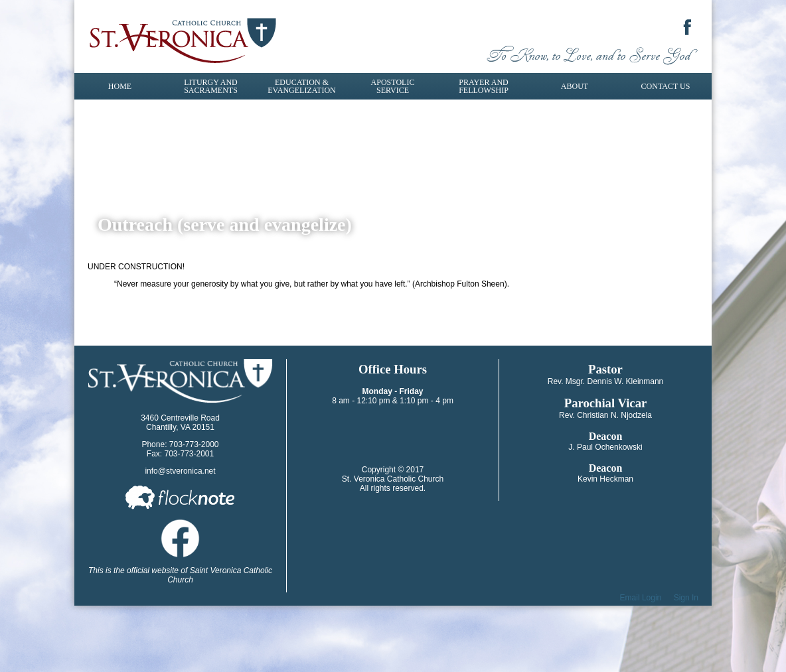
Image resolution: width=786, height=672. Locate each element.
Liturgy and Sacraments (211, 86)
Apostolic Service (393, 86)
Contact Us (666, 86)
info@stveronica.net (180, 471)
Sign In (686, 598)
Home (120, 86)
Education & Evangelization (301, 86)
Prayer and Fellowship (484, 86)
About (575, 86)
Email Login (641, 598)
